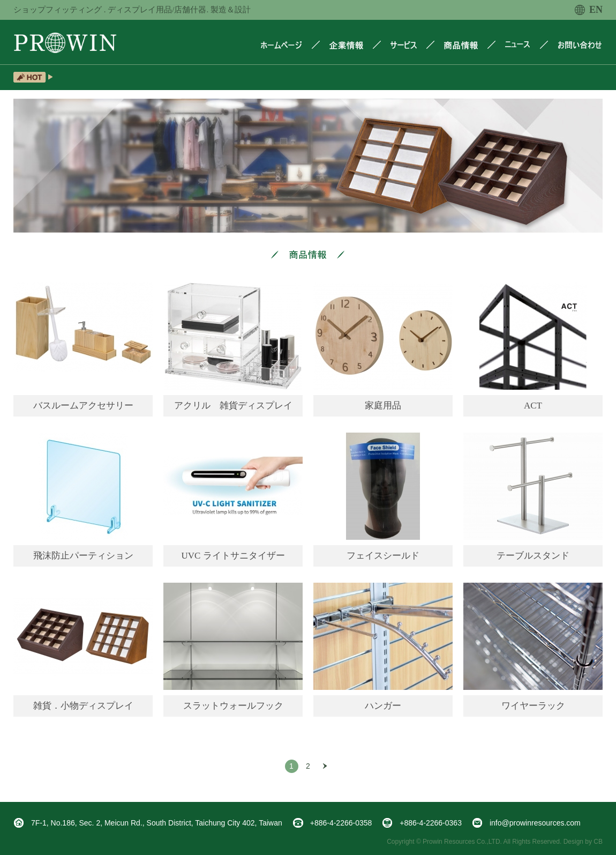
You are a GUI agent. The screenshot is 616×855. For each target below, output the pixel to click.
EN (589, 10)
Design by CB (583, 842)
